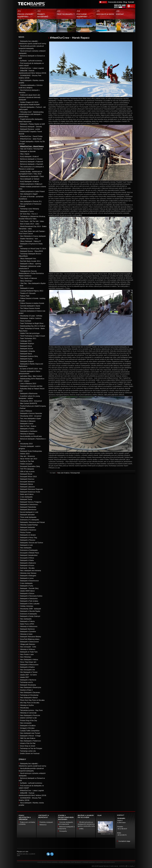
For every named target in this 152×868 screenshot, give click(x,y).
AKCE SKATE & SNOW (109, 862)
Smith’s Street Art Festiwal (30, 753)
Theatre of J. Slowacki (28, 293)
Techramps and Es (27, 682)
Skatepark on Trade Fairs (29, 652)
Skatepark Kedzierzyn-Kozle (30, 492)
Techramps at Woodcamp (29, 695)
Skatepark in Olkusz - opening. (31, 264)
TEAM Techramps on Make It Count (33, 336)
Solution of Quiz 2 (26, 690)
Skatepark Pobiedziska (28, 507)
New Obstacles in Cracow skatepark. (33, 236)
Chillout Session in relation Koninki (32, 303)
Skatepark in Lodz (26, 545)
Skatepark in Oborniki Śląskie (30, 611)
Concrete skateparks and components (66, 823)
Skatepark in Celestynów (29, 599)
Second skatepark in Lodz (29, 512)
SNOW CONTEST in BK (28, 718)
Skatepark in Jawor (27, 424)
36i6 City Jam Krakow (28, 738)
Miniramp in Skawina (27, 434)
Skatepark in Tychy (27, 586)
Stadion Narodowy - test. (29, 239)
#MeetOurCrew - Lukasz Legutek (32, 68)
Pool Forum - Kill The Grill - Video (32, 221)
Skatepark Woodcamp (28, 685)
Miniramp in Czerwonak (28, 713)
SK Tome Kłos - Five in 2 (29, 214)
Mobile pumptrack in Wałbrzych (31, 184)
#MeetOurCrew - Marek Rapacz (32, 146)
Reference (43, 825)
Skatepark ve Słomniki (28, 151)
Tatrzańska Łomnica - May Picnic (31, 710)
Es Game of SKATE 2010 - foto (31, 369)
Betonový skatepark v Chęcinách (32, 164)
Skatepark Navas (26, 354)
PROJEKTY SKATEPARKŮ (64, 862)
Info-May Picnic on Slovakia (30, 703)
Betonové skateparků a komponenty (66, 828)
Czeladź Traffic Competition (30, 731)
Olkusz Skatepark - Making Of (30, 241)
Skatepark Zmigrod (27, 361)
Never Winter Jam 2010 (29, 459)
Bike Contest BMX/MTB (29, 403)
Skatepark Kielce (26, 346)
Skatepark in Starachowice (29, 581)
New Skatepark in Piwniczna (30, 715)
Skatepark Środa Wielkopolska (31, 451)
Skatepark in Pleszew (28, 540)
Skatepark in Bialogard (28, 576)
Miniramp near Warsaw (28, 573)
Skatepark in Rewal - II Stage (30, 736)
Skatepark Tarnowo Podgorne (31, 502)
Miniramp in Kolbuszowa (29, 626)
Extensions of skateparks (29, 550)
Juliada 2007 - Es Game (28, 675)
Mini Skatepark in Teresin (29, 672)
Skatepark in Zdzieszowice (29, 642)
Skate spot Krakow (27, 494)
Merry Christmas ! (26, 281)
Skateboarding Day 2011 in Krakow (33, 326)
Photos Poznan (25, 532)
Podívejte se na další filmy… (107, 834)
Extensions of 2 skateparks (30, 520)
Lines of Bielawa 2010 (28, 384)
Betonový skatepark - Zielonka (31, 127)
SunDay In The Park (27, 461)
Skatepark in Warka (27, 560)
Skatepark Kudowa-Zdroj (29, 356)
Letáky (81, 829)
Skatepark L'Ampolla (27, 351)
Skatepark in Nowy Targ (29, 538)
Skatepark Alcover (27, 349)
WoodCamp (24, 708)
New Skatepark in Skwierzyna (31, 687)
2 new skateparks (26, 497)
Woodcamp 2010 (26, 444)
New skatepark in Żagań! (29, 194)
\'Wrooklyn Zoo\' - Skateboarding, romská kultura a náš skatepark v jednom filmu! (31, 114)
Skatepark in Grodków (28, 726)
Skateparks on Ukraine (28, 535)
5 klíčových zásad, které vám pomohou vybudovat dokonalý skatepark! (30, 97)
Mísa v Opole (25, 154)
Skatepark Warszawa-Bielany (31, 637)
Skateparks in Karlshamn (29, 431)
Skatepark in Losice (27, 288)
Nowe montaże (26, 321)
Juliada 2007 (25, 677)
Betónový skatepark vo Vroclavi (31, 159)
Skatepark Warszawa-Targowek (31, 489)
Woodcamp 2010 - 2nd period (31, 401)
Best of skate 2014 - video (30, 224)
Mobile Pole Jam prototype (30, 333)
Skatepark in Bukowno (28, 563)
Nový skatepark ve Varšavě (30, 179)
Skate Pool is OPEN (27, 624)
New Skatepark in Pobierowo (31, 741)
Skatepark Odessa (27, 484)
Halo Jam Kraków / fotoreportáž (31, 149)
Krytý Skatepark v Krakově (29, 182)
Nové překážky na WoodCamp (31, 436)
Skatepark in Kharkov (27, 667)
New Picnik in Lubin (27, 654)
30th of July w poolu (27, 471)
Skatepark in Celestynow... (29, 504)
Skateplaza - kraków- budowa (31, 318)
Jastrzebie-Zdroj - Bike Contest (31, 376)
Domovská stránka (115, 2)
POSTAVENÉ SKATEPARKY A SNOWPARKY (93, 862)
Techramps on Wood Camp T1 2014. (33, 249)
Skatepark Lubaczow (27, 487)
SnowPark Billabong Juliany (30, 639)
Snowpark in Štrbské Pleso (30, 553)
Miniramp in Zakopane (28, 421)
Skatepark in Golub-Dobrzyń (30, 616)
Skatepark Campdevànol (29, 555)
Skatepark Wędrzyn (27, 344)
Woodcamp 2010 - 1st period (31, 416)
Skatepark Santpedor (28, 527)
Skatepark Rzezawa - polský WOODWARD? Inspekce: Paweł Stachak (30, 131)
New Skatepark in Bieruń (29, 698)
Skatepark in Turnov (27, 211)
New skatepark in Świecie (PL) (31, 201)
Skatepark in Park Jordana (29, 601)
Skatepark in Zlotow (27, 593)
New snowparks (26, 723)
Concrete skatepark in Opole (30, 306)
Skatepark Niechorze (27, 629)
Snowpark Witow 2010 (28, 477)
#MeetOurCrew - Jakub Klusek (31, 139)
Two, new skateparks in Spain (31, 418)
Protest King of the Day (29, 721)
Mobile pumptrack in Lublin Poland (32, 191)
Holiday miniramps (27, 606)
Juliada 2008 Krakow (27, 591)
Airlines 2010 (25, 454)
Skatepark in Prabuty (27, 621)
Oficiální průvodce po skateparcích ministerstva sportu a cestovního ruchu (86, 824)
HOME (39, 862)
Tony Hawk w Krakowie (29, 278)
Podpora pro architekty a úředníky (27, 823)
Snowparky (63, 831)
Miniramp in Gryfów (27, 705)
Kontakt (131, 2)
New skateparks (26, 548)
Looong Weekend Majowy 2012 (32, 291)
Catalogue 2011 (26, 341)
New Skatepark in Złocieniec (30, 693)
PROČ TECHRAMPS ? (77, 862)
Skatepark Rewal (26, 474)
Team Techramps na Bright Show (32, 323)
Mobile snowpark (26, 464)
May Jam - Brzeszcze (27, 456)
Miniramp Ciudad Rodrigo (29, 525)
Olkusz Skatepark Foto (28, 259)
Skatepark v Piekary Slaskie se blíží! (32, 124)
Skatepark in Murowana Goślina (31, 596)
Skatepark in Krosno (27, 565)
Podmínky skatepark (46, 822)
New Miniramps (26, 657)
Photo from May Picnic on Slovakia (32, 700)
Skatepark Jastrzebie (27, 515)
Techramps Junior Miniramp (30, 209)
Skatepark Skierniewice (28, 510)
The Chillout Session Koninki (30, 308)
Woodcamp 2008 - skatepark (31, 609)
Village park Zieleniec (28, 644)
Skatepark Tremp (26, 499)
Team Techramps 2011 (28, 338)
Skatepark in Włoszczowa (29, 665)
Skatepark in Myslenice (28, 530)
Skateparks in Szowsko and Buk (31, 386)
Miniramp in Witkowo (28, 649)
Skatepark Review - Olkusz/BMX (32, 251)
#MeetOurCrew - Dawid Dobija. (31, 136)
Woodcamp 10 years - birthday (31, 316)
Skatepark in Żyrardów (28, 632)
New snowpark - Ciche (28, 647)
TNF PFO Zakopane (27, 469)
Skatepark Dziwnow (27, 479)
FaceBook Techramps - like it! (103, 2)
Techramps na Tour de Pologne (31, 748)
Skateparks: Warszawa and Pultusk (32, 522)
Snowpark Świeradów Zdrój (30, 466)
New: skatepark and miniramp (31, 571)
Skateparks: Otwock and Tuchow (32, 543)
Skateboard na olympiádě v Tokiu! (32, 176)
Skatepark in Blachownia (29, 393)
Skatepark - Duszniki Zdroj (29, 588)
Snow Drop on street (28, 746)
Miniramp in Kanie (26, 634)
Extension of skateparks (29, 614)
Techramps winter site (28, 751)
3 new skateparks (26, 583)
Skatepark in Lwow (27, 578)
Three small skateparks (28, 517)
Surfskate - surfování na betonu (31, 61)
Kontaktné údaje (124, 841)
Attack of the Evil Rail (28, 743)
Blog (125, 2)
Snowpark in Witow (27, 558)
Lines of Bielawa (26, 411)
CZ (132, 6)
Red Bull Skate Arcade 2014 (30, 261)
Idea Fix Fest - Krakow (28, 426)
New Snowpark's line (28, 670)
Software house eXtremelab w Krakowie (130, 866)
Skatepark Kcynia (26, 359)
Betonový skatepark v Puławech (32, 162)
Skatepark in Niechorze (28, 680)
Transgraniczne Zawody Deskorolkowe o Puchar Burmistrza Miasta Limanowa (31, 273)
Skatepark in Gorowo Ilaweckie (31, 413)
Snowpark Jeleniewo (27, 482)
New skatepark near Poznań (30, 733)
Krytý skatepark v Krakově (29, 157)
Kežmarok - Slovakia (27, 568)
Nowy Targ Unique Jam (28, 662)
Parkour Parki (25, 296)
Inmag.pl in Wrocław (27, 728)
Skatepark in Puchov (27, 429)
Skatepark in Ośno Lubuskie (30, 604)
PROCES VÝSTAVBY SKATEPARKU (50, 862)
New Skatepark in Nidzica (29, 660)
